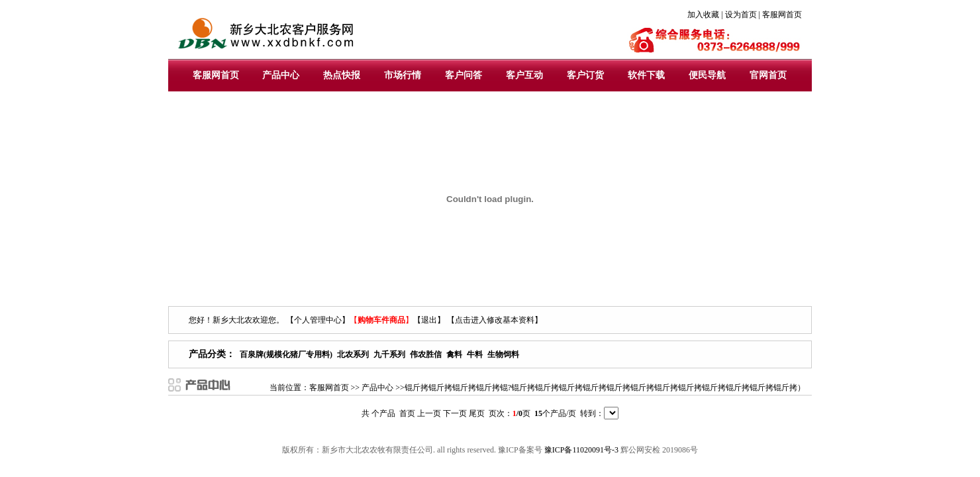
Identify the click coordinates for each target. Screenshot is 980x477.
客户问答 (464, 75)
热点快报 (342, 75)
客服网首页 (216, 75)
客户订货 (585, 75)
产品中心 (281, 75)
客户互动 (524, 75)
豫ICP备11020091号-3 (581, 450)
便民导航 (707, 75)
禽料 (454, 354)
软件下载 (646, 75)
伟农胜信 (426, 354)
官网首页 (768, 75)
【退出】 (429, 320)
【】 (381, 320)
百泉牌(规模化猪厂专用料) (286, 354)
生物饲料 (503, 354)
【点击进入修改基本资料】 (495, 320)
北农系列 (353, 354)
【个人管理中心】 (318, 320)
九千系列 (389, 354)
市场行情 (403, 75)
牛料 (475, 354)
